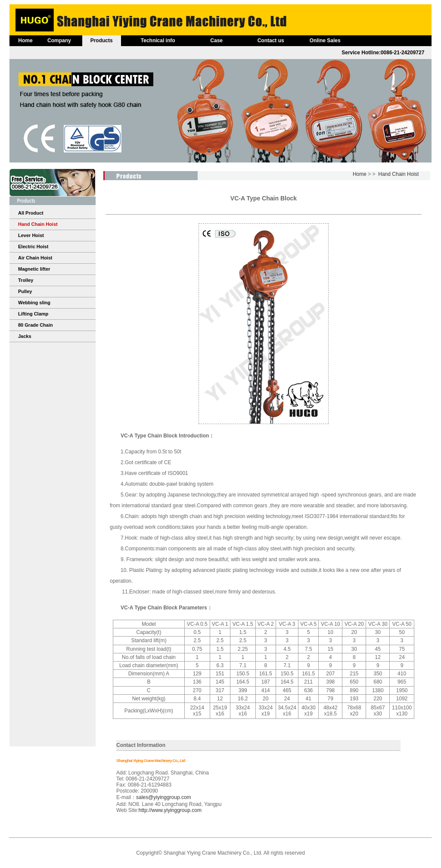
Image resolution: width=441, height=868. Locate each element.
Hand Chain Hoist (398, 174)
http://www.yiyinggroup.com (170, 810)
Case (216, 41)
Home (25, 41)
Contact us (271, 41)
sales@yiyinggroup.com (164, 797)
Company (59, 41)
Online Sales (325, 41)
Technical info (158, 41)
